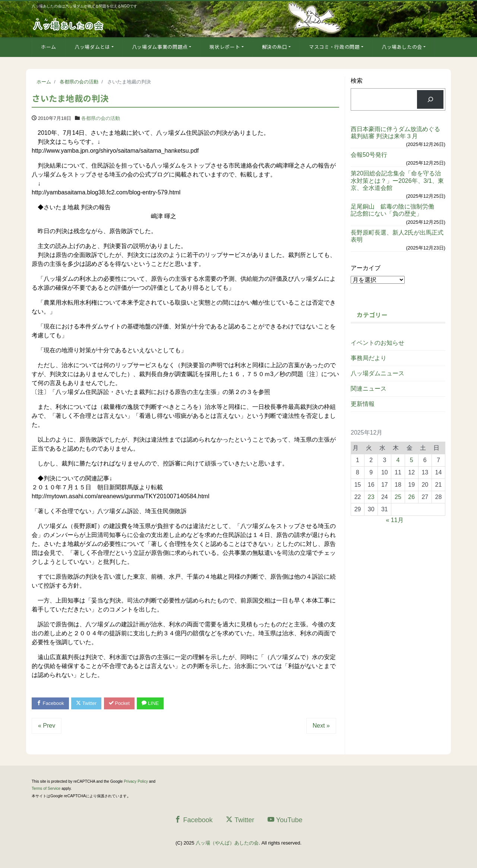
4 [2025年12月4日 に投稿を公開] (398, 460)
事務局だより (369, 358)
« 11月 (395, 520)
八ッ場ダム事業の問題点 (160, 47)
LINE (150, 703)
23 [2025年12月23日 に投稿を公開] (371, 497)
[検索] (430, 99)
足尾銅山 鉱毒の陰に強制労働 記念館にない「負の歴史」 (395, 210)
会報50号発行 (369, 155)
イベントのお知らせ (378, 343)
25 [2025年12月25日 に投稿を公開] (398, 497)
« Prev (47, 726)
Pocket (119, 703)
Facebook (50, 703)
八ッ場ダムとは (92, 47)
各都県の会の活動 (101, 118)
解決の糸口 (275, 47)
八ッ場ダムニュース (378, 373)
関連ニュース (369, 389)
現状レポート (225, 47)
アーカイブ (366, 268)
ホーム (49, 47)
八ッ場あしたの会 (402, 47)
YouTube (285, 820)
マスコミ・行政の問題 (334, 47)
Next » (321, 726)
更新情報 (363, 404)
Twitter (86, 703)
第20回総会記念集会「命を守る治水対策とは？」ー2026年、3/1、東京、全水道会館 (397, 180)
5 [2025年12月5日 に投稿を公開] (412, 460)
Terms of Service (46, 788)
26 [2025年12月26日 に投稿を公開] (411, 497)
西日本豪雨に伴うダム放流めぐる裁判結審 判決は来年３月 (395, 133)
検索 (357, 81)
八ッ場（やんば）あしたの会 (227, 843)
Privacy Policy (136, 781)
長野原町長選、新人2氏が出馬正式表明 (397, 236)
